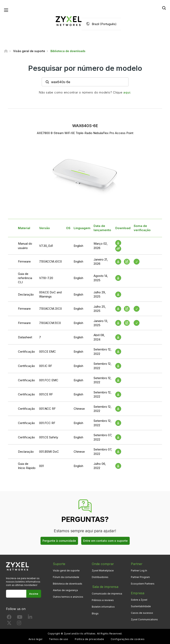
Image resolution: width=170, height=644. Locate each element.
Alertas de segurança (65, 590)
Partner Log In (139, 571)
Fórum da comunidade (66, 577)
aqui (127, 93)
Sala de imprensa (105, 587)
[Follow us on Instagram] (19, 624)
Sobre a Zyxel (139, 600)
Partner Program (140, 577)
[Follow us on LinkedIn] (30, 618)
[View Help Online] (118, 249)
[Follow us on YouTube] (20, 618)
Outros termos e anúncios (68, 597)
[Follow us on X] (9, 624)
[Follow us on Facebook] (9, 618)
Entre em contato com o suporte (105, 541)
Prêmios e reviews (103, 600)
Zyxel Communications (144, 620)
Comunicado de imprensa (107, 593)
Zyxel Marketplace (103, 571)
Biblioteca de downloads (68, 584)
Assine (34, 594)
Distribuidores (100, 577)
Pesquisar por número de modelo (85, 68)
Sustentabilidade (141, 607)
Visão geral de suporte (66, 571)
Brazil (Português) (104, 24)
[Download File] (118, 243)
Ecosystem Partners (143, 584)
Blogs (95, 613)
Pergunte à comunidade (59, 541)
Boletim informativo (103, 607)
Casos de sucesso (142, 613)
